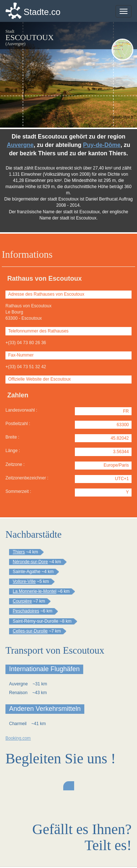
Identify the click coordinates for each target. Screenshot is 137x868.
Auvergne (20, 145)
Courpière (22, 601)
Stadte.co (42, 12)
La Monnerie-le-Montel (35, 591)
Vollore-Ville (24, 581)
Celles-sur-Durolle (30, 631)
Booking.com (18, 738)
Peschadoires (26, 611)
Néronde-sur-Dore (30, 562)
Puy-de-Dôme (102, 145)
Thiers (19, 552)
